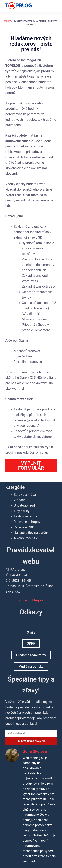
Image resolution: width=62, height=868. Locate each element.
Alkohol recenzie (26, 538)
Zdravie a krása (25, 495)
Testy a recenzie (26, 516)
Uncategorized (24, 505)
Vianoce (20, 500)
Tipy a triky (22, 511)
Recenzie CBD (24, 527)
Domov (7, 21)
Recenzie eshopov (27, 522)
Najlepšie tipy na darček (31, 533)
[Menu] (57, 6)
